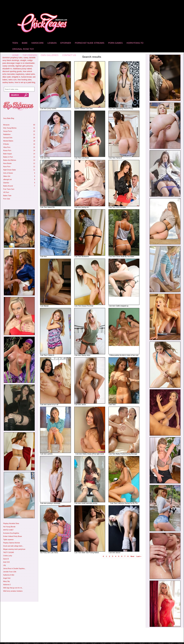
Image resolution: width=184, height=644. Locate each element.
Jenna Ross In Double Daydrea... (14, 569)
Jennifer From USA (10, 572)
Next (132, 556)
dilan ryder (7, 77)
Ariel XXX (6, 562)
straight (23, 60)
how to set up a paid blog (25, 82)
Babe (25, 43)
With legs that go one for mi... (13, 588)
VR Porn (6, 192)
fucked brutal (26, 77)
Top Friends (30, 55)
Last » (139, 556)
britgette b (16, 77)
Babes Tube (7, 196)
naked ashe (30, 74)
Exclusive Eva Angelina (11, 533)
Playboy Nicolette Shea (11, 523)
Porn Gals (7, 199)
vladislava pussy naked (22, 69)
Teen (15, 43)
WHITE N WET (8, 530)
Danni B (6, 559)
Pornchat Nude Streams (90, 43)
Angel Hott (7, 578)
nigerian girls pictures (24, 66)
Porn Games (115, 43)
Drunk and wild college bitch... (13, 546)
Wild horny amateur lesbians (13, 591)
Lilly (5, 565)
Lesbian (52, 43)
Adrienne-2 (7, 585)
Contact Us (69, 55)
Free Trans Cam (9, 189)
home (15, 55)
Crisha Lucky (8, 556)
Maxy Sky (6, 581)
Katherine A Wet (9, 575)
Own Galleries (50, 55)
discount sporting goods (12, 71)
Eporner (66, 43)
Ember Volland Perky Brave (13, 536)
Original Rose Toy (23, 49)
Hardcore (37, 43)
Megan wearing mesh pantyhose (14, 549)
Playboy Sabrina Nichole (12, 543)
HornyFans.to (135, 43)
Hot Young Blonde (9, 527)
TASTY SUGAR (9, 552)
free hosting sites (25, 80)
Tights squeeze (8, 540)
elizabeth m (7, 69)
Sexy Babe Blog (9, 118)
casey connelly (8, 66)
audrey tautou (8, 82)
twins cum (12, 80)
